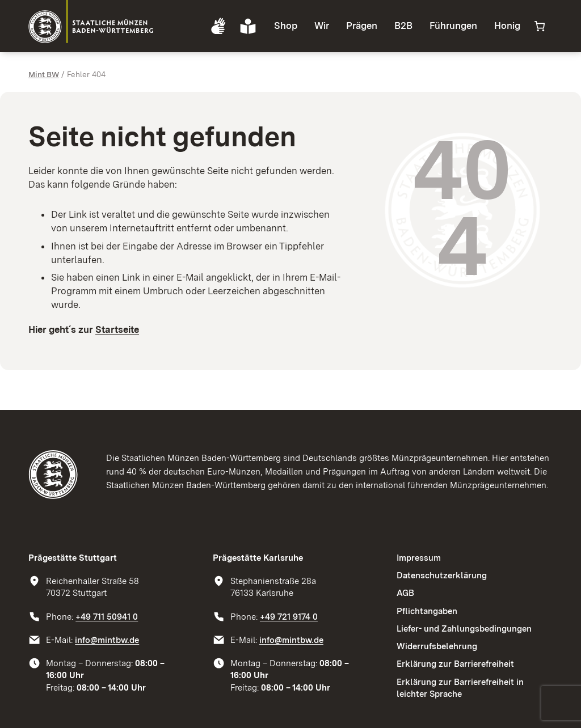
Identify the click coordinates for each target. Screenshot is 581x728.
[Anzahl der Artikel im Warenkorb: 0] (539, 26)
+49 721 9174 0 (289, 617)
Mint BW (44, 74)
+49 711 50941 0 (107, 617)
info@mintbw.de (107, 640)
